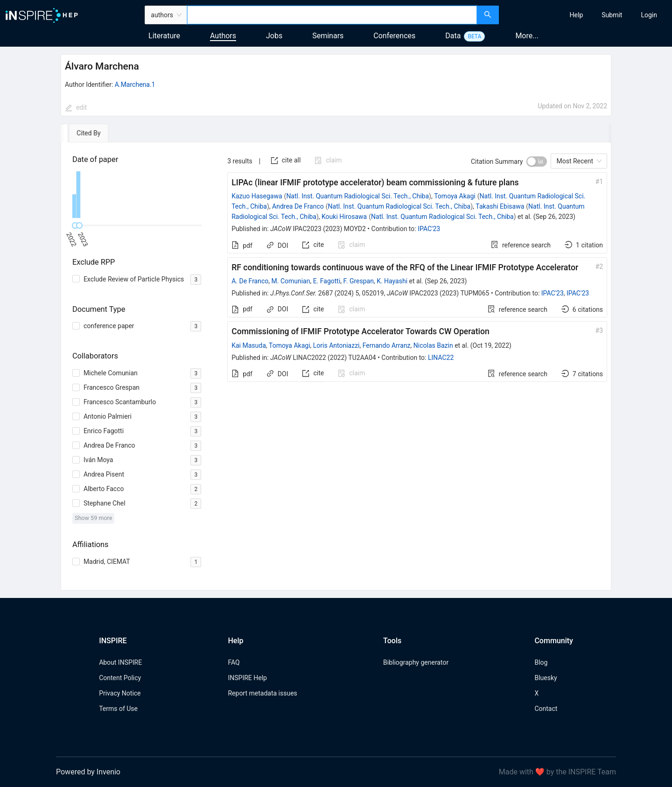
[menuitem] (577, 15)
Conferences (394, 36)
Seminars (328, 36)
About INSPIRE (120, 662)
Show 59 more (94, 518)
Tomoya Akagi (455, 196)
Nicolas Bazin (433, 345)
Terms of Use (118, 709)
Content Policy (120, 678)
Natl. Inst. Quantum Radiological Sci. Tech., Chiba (357, 196)
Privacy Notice (120, 693)
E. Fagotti (327, 281)
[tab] (87, 133)
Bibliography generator (416, 662)
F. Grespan (359, 281)
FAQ (234, 662)
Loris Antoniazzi (336, 345)
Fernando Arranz (387, 345)
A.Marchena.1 (135, 84)
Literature (164, 36)
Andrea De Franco (298, 206)
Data (453, 36)
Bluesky (546, 678)
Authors (223, 36)
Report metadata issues (262, 693)
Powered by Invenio (88, 772)
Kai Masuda (249, 345)
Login (649, 15)
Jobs (274, 36)
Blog (541, 662)
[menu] (587, 15)
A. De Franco (250, 281)
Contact (546, 709)
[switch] (537, 162)
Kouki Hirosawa (344, 217)
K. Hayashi (392, 281)
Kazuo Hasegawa (257, 196)
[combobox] (332, 15)
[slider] (79, 225)
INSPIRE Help (247, 678)
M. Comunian (291, 281)
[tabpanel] (336, 366)
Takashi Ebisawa (500, 206)
